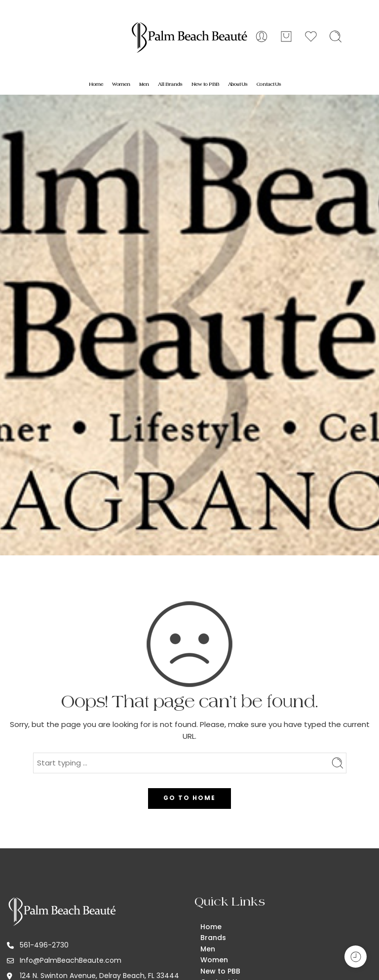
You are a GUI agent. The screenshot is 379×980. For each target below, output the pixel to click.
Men (144, 84)
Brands (213, 938)
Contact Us (269, 84)
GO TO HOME (189, 798)
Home (96, 84)
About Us (238, 84)
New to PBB (205, 84)
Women (121, 84)
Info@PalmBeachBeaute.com (71, 960)
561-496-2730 (44, 945)
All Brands (170, 84)
